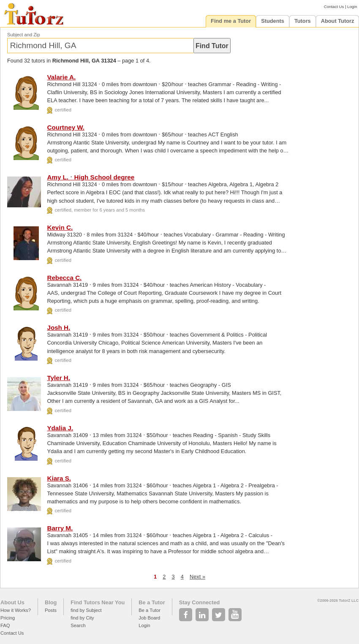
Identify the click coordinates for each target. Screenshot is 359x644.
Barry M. (60, 528)
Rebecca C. (64, 278)
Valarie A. (61, 77)
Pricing (8, 618)
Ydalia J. (60, 428)
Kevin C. (60, 227)
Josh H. (58, 327)
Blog (51, 602)
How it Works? (16, 610)
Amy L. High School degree (91, 177)
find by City (82, 618)
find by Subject (86, 610)
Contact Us (334, 7)
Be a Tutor (152, 602)
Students (273, 21)
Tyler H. (58, 378)
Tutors (303, 21)
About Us (12, 602)
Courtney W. (66, 127)
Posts (51, 610)
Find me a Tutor (231, 21)
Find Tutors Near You (98, 602)
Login (352, 7)
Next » (197, 577)
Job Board (149, 618)
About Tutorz (338, 21)
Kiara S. (59, 478)
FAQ (5, 625)
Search (78, 625)
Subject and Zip (24, 35)
